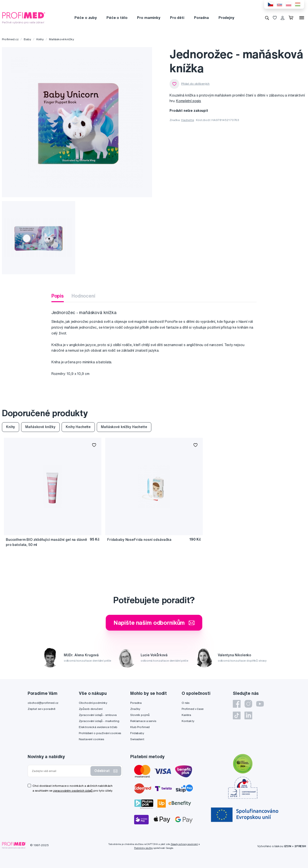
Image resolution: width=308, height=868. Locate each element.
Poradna (201, 18)
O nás (186, 703)
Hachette (188, 120)
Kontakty (188, 721)
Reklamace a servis (143, 721)
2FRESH (300, 846)
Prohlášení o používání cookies (100, 733)
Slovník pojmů (140, 715)
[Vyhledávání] (267, 18)
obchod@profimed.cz (43, 703)
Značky (135, 709)
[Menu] (302, 18)
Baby (27, 39)
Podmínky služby (143, 848)
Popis (58, 296)
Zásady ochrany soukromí (184, 844)
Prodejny (226, 18)
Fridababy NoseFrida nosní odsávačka (139, 540)
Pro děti (177, 18)
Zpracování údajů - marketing (99, 721)
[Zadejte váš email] (60, 771)
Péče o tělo (117, 18)
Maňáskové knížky (61, 39)
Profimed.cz (10, 39)
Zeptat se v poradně (41, 709)
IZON (288, 846)
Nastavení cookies (91, 739)
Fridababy (137, 733)
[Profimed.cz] (24, 17)
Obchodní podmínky (93, 703)
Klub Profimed (140, 727)
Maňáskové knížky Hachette (124, 427)
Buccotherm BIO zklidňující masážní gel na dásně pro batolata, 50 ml (46, 542)
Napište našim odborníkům (154, 623)
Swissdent (137, 739)
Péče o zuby (85, 18)
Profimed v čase (193, 709)
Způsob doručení (91, 709)
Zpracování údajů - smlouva (98, 715)
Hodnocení (83, 296)
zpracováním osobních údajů (73, 791)
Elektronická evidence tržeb (98, 727)
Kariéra (186, 715)
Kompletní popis (189, 101)
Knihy (40, 39)
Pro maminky (149, 18)
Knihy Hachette (78, 427)
